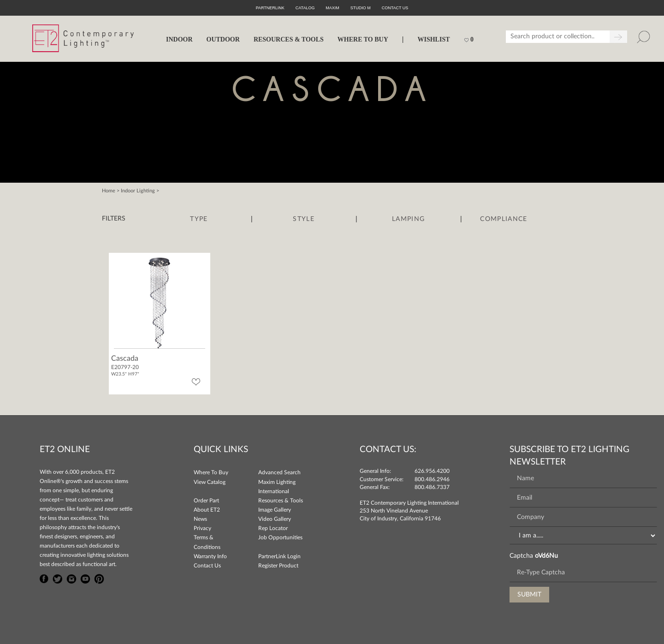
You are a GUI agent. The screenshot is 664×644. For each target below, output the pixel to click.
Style (304, 219)
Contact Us (207, 566)
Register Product (278, 566)
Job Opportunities (280, 537)
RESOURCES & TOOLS (289, 39)
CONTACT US (395, 8)
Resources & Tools (281, 501)
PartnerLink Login (279, 556)
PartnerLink (270, 8)
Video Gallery (275, 519)
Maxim (332, 8)
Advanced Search (279, 472)
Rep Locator (273, 528)
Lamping (408, 219)
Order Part (206, 501)
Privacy (202, 528)
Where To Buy (211, 472)
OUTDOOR (223, 39)
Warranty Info (210, 556)
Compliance (504, 219)
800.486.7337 (432, 487)
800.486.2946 (432, 479)
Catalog (305, 8)
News (200, 519)
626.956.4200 (432, 471)
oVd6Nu (546, 556)
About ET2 (207, 510)
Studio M (361, 8)
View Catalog (210, 482)
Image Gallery (275, 510)
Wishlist (433, 39)
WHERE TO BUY (363, 39)
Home (109, 191)
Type (199, 219)
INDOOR (179, 39)
